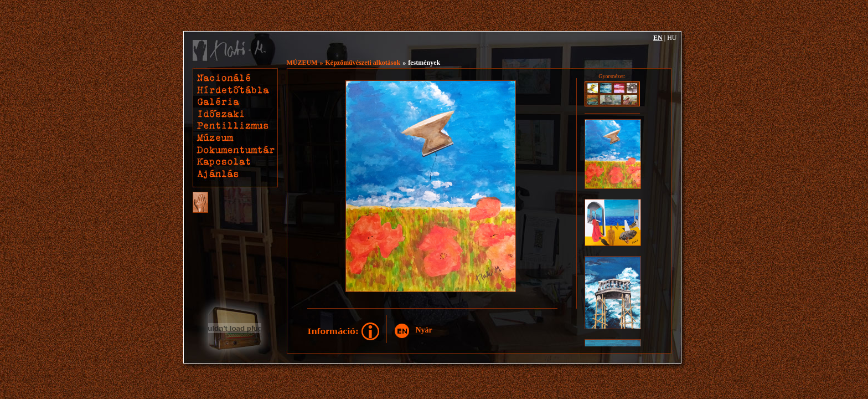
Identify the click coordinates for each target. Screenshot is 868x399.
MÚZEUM (302, 63)
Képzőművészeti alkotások (363, 63)
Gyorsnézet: (612, 76)
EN (658, 38)
